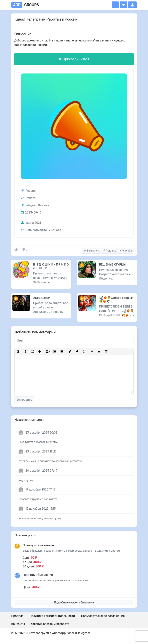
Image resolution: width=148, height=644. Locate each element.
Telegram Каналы (37, 205)
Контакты (18, 624)
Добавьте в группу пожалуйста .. (38, 499)
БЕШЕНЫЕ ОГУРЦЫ (112, 265)
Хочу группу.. (26, 480)
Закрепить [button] (92, 251)
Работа (28, 198)
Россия (31, 191)
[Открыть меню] (115, 5)
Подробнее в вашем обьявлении (74, 603)
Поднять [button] (109, 251)
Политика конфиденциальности (52, 616)
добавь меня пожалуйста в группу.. (40, 518)
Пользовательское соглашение (103, 616)
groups (25, 5)
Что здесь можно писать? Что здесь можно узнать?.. (51, 461)
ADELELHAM (42, 298)
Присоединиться (74, 59)
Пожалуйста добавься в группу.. (38, 442)
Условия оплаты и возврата (50, 624)
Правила (17, 616)
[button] (123, 5)
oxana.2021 (31, 223)
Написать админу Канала (41, 230)
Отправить (24, 400)
